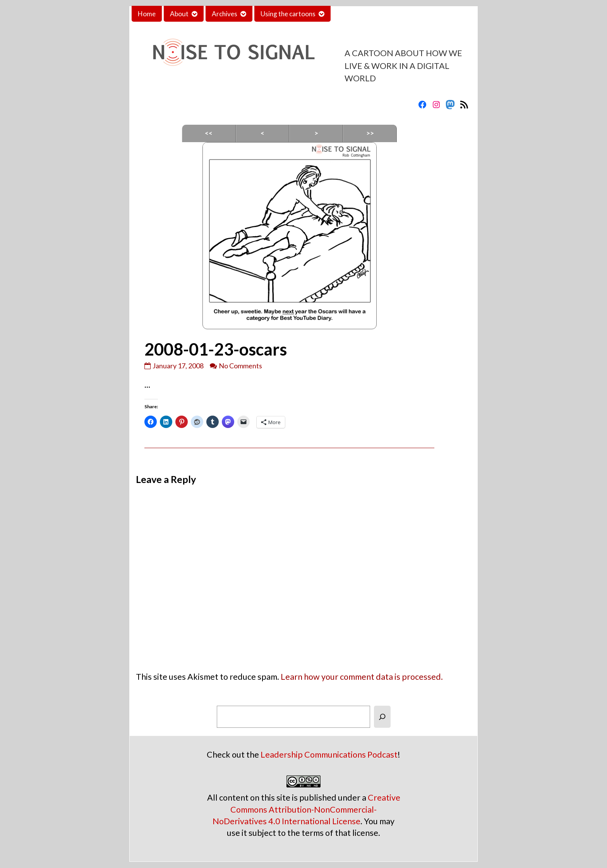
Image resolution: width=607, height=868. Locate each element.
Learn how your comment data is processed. (362, 677)
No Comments (240, 366)
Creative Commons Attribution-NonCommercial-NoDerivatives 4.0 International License (306, 809)
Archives (225, 14)
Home (147, 14)
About (179, 14)
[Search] (382, 717)
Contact (349, 14)
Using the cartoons (288, 14)
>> (370, 133)
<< (209, 133)
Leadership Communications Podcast (329, 755)
